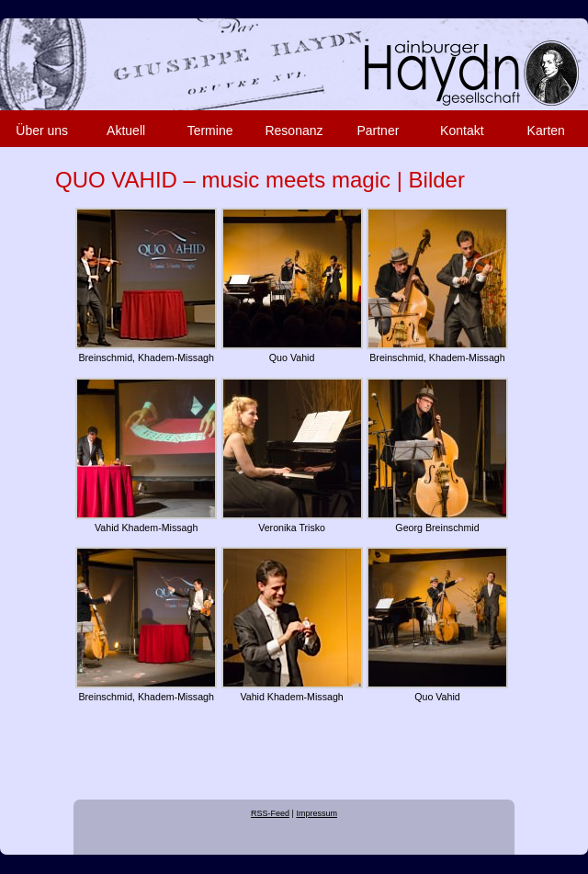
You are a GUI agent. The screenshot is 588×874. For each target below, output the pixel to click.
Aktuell (126, 131)
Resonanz (294, 131)
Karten (546, 131)
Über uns (42, 131)
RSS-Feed (270, 813)
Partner (378, 131)
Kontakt (462, 131)
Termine (210, 131)
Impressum (317, 813)
